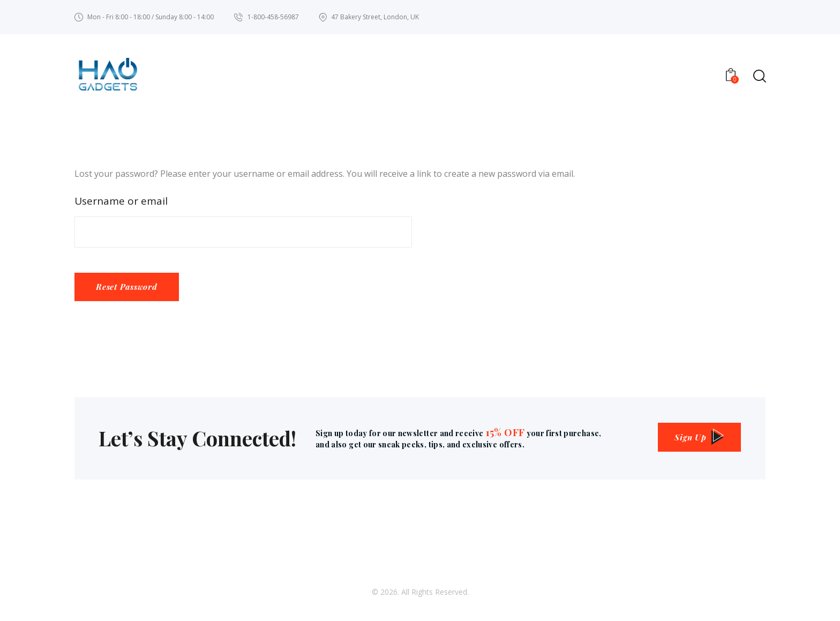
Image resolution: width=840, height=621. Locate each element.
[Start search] (759, 77)
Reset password (129, 290)
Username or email (121, 202)
